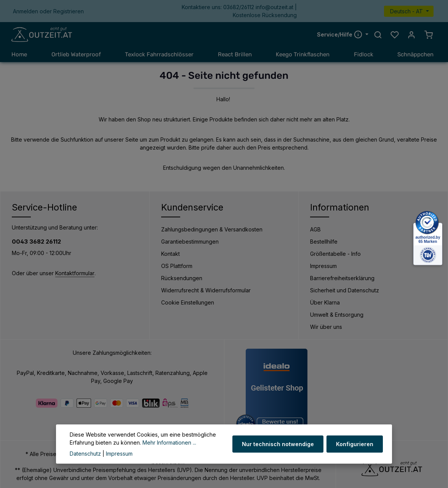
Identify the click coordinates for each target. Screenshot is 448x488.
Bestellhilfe (324, 242)
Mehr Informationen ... (169, 443)
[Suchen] (378, 35)
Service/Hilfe (340, 34)
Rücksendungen (182, 278)
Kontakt (170, 254)
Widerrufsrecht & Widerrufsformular (206, 290)
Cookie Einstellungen (188, 302)
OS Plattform (177, 266)
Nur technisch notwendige (278, 444)
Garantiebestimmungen (190, 242)
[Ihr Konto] (411, 35)
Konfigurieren (355, 444)
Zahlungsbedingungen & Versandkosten (212, 229)
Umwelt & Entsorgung (337, 315)
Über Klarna (325, 302)
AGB (315, 229)
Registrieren (69, 11)
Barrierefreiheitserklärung (342, 278)
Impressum (323, 266)
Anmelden (26, 11)
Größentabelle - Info (335, 254)
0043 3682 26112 (36, 242)
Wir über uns (326, 327)
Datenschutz (85, 454)
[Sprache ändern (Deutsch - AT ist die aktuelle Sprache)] (409, 11)
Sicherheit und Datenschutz (345, 290)
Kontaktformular (75, 273)
